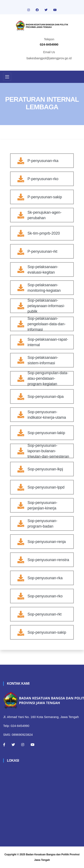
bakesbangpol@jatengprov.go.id (49, 58)
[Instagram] (23, 745)
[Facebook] (4, 745)
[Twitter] (13, 745)
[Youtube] (33, 745)
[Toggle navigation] (7, 77)
